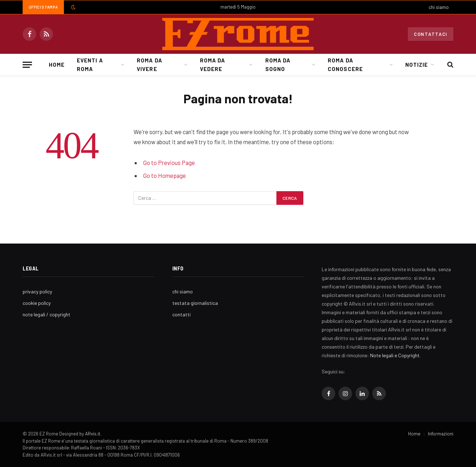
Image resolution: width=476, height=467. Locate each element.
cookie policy (37, 303)
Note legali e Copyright (395, 355)
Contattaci (431, 34)
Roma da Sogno (278, 65)
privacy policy (37, 291)
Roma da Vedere (213, 65)
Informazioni (441, 434)
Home (57, 65)
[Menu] (27, 65)
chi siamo (439, 7)
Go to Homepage (165, 175)
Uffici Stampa (43, 7)
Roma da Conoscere (345, 65)
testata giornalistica (195, 303)
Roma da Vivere (149, 65)
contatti (181, 314)
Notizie (417, 65)
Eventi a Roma (90, 65)
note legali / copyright (46, 314)
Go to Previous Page (169, 162)
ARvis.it (93, 434)
